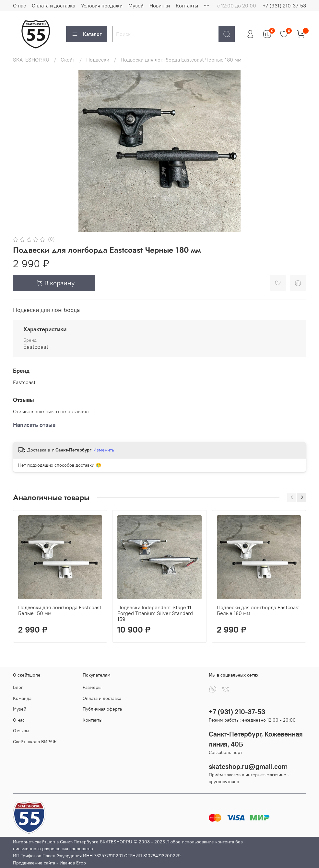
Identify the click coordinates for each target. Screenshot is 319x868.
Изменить (104, 450)
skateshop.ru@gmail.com (248, 766)
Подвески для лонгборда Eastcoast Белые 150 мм (60, 610)
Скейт (68, 60)
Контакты (187, 6)
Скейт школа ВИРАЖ (35, 742)
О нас (19, 6)
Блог (18, 687)
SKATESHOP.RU (31, 60)
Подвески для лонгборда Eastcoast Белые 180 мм (259, 610)
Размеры (92, 687)
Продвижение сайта (34, 863)
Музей (136, 6)
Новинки (160, 6)
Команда (22, 698)
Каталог (87, 34)
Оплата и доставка (53, 6)
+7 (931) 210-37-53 (284, 6)
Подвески (98, 60)
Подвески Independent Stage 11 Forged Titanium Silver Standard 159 (155, 613)
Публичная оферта (102, 709)
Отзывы (21, 731)
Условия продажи (102, 6)
